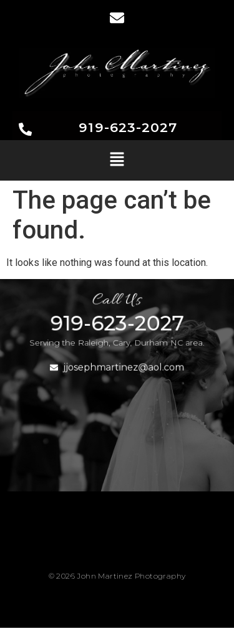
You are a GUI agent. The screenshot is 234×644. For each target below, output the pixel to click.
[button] (117, 160)
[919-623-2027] (25, 130)
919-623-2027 (128, 127)
